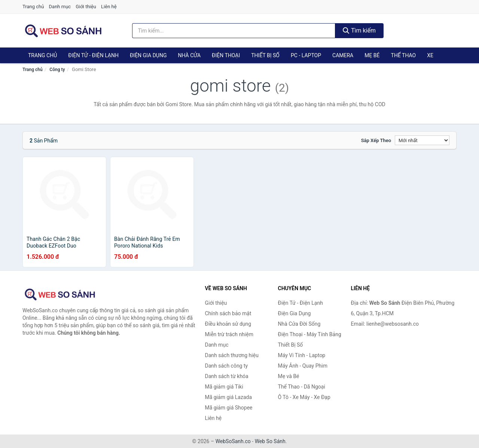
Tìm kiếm (359, 30)
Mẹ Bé (372, 55)
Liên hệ (109, 7)
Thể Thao (404, 55)
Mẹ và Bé (289, 376)
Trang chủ (33, 7)
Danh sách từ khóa (227, 376)
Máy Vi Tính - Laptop (302, 355)
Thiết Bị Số (265, 55)
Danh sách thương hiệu (232, 355)
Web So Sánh (270, 441)
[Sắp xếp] (422, 140)
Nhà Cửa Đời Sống (299, 324)
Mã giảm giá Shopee (229, 408)
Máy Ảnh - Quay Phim (303, 366)
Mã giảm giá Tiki (224, 387)
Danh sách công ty (227, 366)
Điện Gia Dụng (148, 55)
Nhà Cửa (189, 55)
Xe (430, 55)
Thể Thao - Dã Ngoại (302, 387)
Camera (343, 55)
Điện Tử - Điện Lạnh (93, 55)
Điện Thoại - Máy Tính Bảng (310, 334)
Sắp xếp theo (376, 140)
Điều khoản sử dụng (228, 324)
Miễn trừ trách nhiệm (229, 334)
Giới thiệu (86, 7)
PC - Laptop (306, 55)
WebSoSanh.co (233, 441)
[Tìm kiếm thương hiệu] (234, 31)
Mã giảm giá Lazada (229, 397)
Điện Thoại (226, 55)
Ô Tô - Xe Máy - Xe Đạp (304, 397)
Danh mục (60, 7)
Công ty (57, 70)
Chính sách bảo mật (228, 313)
